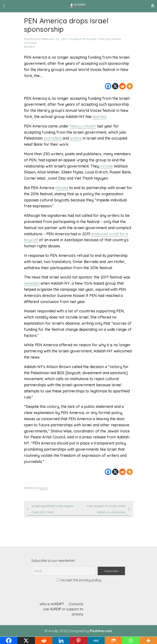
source (29, 47)
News (44, 488)
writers (76, 138)
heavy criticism (83, 126)
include (106, 166)
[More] (130, 86)
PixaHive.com (101, 631)
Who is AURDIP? (52, 604)
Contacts (76, 604)
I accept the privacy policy (79, 580)
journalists (53, 138)
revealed (32, 283)
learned (99, 117)
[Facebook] (108, 86)
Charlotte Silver (83, 39)
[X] (115, 86)
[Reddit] (122, 86)
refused (62, 188)
